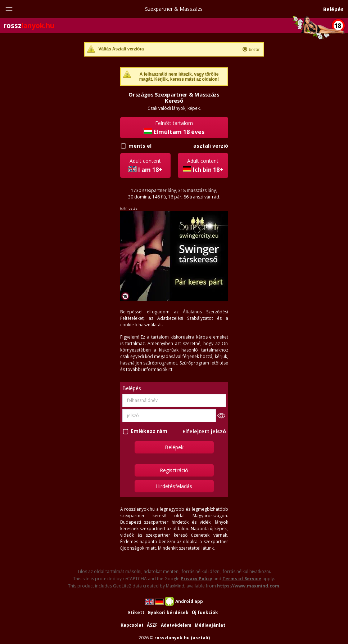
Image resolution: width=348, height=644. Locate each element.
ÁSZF (152, 625)
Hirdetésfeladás (174, 486)
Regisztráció (174, 470)
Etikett (136, 612)
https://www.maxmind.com (248, 586)
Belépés (333, 9)
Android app (189, 601)
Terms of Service (242, 579)
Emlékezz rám (149, 431)
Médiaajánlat (210, 625)
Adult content (145, 166)
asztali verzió (211, 146)
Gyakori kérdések (168, 612)
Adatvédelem (176, 625)
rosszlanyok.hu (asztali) (182, 638)
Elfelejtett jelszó (204, 431)
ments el (140, 146)
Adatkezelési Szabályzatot (185, 318)
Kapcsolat (132, 625)
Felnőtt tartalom (174, 128)
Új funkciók (205, 612)
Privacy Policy (196, 579)
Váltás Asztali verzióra (121, 49)
